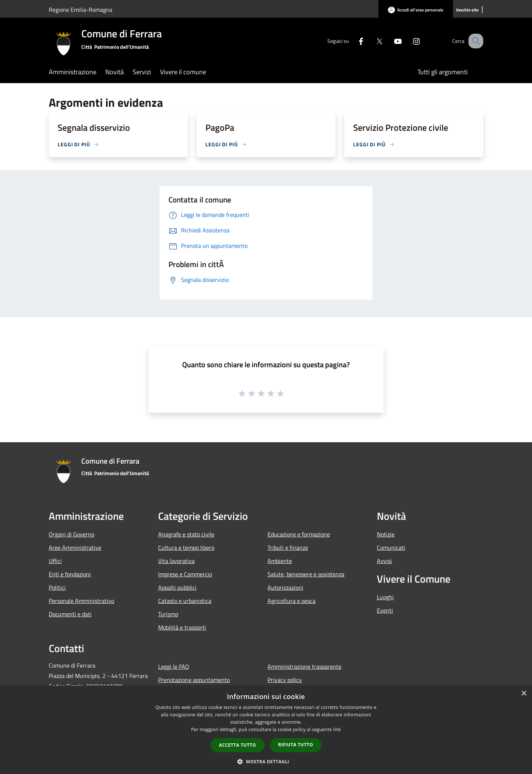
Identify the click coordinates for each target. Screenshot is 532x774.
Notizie (386, 534)
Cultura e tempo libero (186, 548)
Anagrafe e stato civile (186, 534)
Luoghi (385, 597)
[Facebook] (353, 41)
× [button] (524, 694)
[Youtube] (390, 41)
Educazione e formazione (299, 534)
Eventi (385, 610)
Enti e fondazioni (70, 574)
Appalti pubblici (177, 587)
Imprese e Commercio (185, 574)
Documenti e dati (70, 614)
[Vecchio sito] (467, 10)
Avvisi (384, 561)
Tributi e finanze (288, 548)
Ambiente (280, 561)
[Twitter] (372, 41)
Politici (57, 587)
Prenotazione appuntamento (194, 680)
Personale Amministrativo (81, 601)
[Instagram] (409, 41)
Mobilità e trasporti (182, 627)
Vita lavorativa (176, 561)
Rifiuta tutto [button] (296, 745)
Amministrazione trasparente (304, 666)
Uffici (55, 561)
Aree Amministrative (75, 548)
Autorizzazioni (285, 587)
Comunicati (391, 548)
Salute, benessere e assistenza (306, 574)
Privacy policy (285, 680)
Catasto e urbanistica (185, 601)
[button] (266, 761)
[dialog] (266, 730)
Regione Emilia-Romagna (81, 10)
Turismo (168, 614)
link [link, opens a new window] (337, 729)
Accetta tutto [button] (238, 745)
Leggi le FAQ (174, 666)
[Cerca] (474, 41)
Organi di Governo (71, 534)
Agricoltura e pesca (291, 601)
